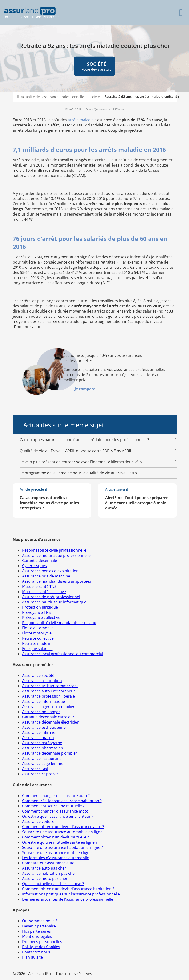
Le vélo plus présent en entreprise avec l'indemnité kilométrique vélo (81, 462)
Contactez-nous (36, 952)
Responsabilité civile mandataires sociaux (59, 623)
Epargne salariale (37, 649)
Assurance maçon (38, 738)
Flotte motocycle (37, 633)
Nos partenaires (36, 931)
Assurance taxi (35, 769)
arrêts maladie (81, 120)
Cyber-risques (34, 566)
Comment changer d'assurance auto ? (56, 796)
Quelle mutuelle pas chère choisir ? (53, 884)
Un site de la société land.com (32, 13)
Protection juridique (40, 607)
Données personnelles (42, 942)
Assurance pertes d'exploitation (50, 571)
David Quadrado (97, 109)
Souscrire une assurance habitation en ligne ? (62, 847)
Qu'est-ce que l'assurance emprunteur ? (58, 816)
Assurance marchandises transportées (57, 581)
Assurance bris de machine (46, 576)
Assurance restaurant (41, 758)
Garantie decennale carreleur (48, 717)
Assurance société (38, 675)
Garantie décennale (40, 561)
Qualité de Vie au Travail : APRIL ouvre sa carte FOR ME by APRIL (76, 451)
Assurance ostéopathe (42, 743)
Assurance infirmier (40, 732)
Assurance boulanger (41, 712)
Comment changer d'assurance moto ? (57, 811)
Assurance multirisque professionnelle (56, 555)
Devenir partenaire (39, 926)
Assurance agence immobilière (49, 707)
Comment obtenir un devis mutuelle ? (56, 837)
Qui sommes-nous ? (40, 921)
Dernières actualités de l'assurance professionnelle (68, 899)
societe (94, 97)
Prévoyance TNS (36, 612)
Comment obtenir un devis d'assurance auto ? (63, 827)
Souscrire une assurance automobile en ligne (62, 832)
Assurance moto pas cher (45, 878)
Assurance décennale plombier (50, 753)
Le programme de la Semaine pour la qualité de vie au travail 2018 (78, 473)
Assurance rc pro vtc (40, 774)
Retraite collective (38, 638)
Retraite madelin (37, 643)
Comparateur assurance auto (48, 863)
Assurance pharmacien (43, 748)
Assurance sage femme (43, 764)
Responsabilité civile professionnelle (54, 550)
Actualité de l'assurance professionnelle (52, 97)
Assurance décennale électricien (51, 722)
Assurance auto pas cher (44, 868)
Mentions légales (37, 936)
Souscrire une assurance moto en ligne (57, 853)
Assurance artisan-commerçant (50, 686)
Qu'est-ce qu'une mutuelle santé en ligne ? (60, 842)
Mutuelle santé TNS (39, 586)
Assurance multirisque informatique (54, 602)
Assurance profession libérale (48, 696)
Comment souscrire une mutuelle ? (53, 806)
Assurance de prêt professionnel (51, 597)
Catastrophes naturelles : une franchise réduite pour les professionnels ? (84, 440)
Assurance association (42, 681)
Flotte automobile (38, 628)
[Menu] (181, 13)
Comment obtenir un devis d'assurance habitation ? (68, 889)
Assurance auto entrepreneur (49, 691)
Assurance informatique (44, 701)
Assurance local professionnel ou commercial (62, 654)
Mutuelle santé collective (44, 592)
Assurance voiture (38, 821)
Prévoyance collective (41, 618)
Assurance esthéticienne (44, 727)
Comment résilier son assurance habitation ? (62, 801)
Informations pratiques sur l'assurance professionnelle (71, 894)
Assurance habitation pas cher (49, 873)
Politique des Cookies (41, 947)
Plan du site (32, 957)
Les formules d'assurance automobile (56, 858)
